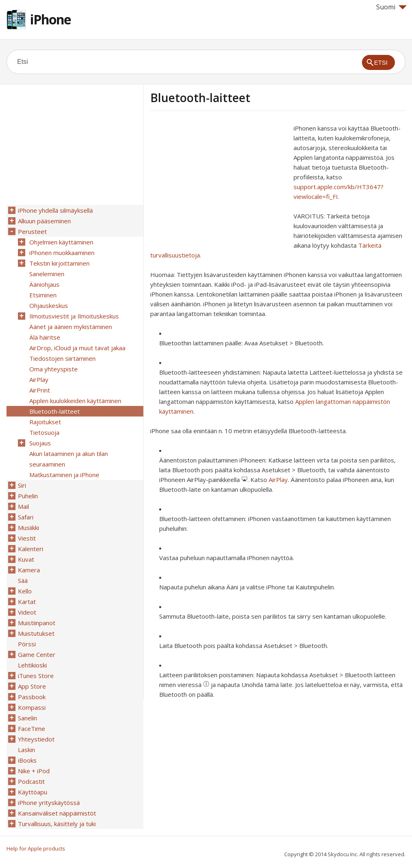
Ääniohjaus (44, 284)
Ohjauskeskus (49, 305)
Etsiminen (43, 295)
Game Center (37, 654)
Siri (22, 485)
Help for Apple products (36, 848)
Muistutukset (36, 633)
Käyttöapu (33, 792)
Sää (23, 580)
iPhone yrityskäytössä (49, 803)
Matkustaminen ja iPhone (64, 475)
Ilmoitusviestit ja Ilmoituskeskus (74, 316)
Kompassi (32, 707)
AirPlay (278, 480)
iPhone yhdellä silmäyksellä (55, 210)
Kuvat (26, 559)
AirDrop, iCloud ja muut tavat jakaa (77, 348)
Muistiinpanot (37, 623)
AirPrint (40, 390)
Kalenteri (31, 549)
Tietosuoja (44, 432)
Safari (26, 517)
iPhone (50, 19)
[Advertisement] (219, 180)
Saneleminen (47, 274)
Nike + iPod (34, 771)
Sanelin (27, 718)
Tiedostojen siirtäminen (62, 358)
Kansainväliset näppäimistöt (57, 813)
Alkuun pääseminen (44, 221)
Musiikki (28, 528)
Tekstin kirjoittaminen (59, 263)
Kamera (29, 570)
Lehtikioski (32, 665)
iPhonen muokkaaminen (62, 253)
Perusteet (32, 231)
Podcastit (31, 781)
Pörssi (27, 644)
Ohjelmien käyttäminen (61, 242)
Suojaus (40, 443)
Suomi (391, 7)
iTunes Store (36, 676)
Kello (25, 591)
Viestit (27, 538)
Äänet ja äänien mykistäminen (71, 327)
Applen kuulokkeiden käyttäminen (75, 401)
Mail (23, 506)
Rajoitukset (45, 422)
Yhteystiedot (36, 739)
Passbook (32, 697)
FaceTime (32, 728)
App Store (32, 686)
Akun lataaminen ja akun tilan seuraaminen (69, 459)
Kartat (27, 602)
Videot (27, 612)
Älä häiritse (45, 337)
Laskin (26, 750)
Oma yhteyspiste (54, 369)
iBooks (27, 760)
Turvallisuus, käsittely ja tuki (57, 824)
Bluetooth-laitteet (55, 411)
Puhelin (28, 496)
